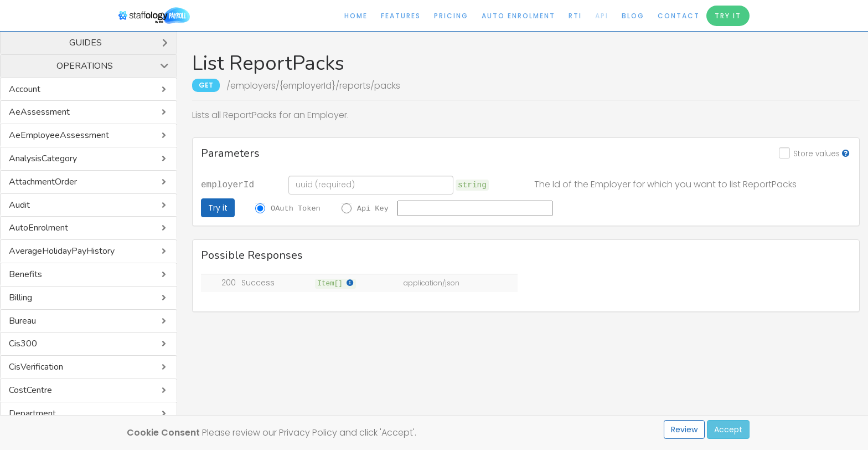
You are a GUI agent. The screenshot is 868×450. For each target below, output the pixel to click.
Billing (20, 298)
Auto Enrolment (518, 16)
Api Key (373, 208)
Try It (728, 16)
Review (684, 429)
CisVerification (36, 367)
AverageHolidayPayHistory (62, 251)
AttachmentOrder (43, 182)
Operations (85, 66)
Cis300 (23, 344)
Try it (218, 208)
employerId (228, 184)
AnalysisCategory (43, 158)
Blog (633, 16)
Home (356, 16)
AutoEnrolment (38, 228)
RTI (575, 16)
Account (25, 89)
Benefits (25, 274)
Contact (679, 16)
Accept (728, 429)
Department (32, 413)
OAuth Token (296, 208)
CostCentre (30, 390)
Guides (86, 43)
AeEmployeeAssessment (59, 135)
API (602, 16)
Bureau (22, 321)
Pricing (451, 16)
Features (401, 16)
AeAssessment (39, 112)
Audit (19, 205)
